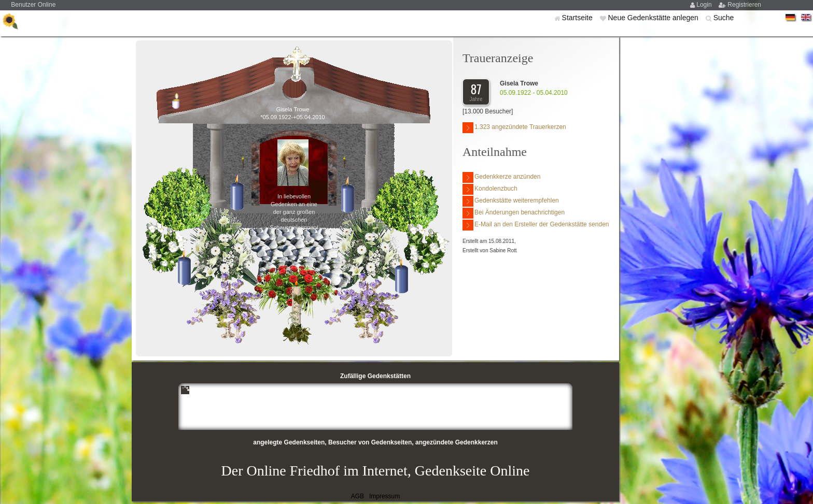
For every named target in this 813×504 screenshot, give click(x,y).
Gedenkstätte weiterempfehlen (511, 201)
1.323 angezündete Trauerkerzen (514, 128)
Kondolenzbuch (490, 189)
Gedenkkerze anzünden (501, 177)
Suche (724, 18)
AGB (358, 496)
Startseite (578, 18)
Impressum (384, 496)
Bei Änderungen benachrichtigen (514, 213)
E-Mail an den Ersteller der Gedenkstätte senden (536, 225)
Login (705, 5)
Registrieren (744, 5)
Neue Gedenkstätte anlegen (654, 18)
